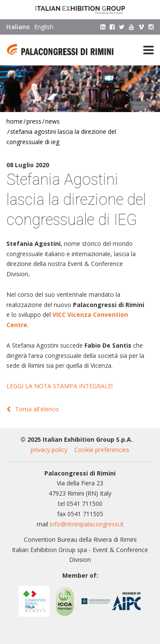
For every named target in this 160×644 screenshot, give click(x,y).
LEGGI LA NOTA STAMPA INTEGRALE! (60, 386)
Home (15, 121)
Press (34, 121)
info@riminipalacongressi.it (87, 524)
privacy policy (49, 450)
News (52, 121)
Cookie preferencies (102, 450)
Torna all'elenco (33, 409)
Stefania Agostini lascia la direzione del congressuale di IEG (61, 137)
